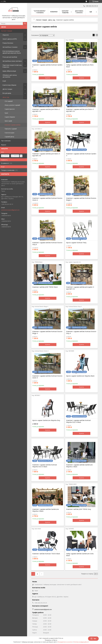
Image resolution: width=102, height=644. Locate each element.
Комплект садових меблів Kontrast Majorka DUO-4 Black (78, 421)
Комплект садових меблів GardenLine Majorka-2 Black (79, 466)
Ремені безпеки (8, 43)
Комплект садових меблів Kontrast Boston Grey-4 (81, 332)
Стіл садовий (9, 101)
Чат (93, 639)
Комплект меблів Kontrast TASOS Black (46, 554)
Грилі (6, 113)
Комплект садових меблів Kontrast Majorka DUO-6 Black (45, 466)
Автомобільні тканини (10, 47)
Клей (4, 81)
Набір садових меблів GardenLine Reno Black (80, 66)
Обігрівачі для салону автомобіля (10, 76)
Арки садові (8, 121)
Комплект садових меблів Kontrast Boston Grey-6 (47, 244)
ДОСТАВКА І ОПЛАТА (79, 12)
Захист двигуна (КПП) (10, 39)
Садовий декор (9, 137)
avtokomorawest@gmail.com (10, 210)
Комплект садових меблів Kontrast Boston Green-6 (47, 199)
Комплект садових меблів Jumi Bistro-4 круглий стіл (46, 155)
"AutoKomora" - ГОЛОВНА (40, 12)
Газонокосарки (9, 133)
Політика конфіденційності (81, 642)
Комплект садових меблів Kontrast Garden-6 (48, 66)
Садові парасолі (10, 109)
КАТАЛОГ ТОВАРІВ (65, 12)
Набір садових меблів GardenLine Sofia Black (80, 555)
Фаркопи (6, 35)
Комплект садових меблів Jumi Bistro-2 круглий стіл (46, 110)
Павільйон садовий (11, 129)
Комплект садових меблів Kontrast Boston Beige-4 (47, 332)
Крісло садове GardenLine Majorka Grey (46, 420)
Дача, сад (6, 97)
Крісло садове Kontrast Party (76, 243)
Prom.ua (61, 638)
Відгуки (4, 145)
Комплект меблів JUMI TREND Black (45, 287)
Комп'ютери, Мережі (9, 85)
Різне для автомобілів (10, 57)
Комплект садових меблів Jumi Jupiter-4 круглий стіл (80, 288)
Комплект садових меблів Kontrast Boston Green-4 (47, 377)
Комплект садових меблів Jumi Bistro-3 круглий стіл (80, 110)
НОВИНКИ (54, 12)
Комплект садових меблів (12, 125)
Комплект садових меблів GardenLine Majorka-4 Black (46, 510)
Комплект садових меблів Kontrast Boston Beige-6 (81, 199)
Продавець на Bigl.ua (51, 640)
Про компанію (6, 141)
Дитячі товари (7, 89)
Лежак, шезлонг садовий (12, 105)
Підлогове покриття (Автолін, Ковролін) (12, 66)
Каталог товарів (7, 31)
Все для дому (7, 93)
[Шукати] (25, 24)
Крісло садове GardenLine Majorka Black (80, 376)
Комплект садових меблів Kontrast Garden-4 (81, 155)
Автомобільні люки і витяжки (12, 61)
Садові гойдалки (10, 117)
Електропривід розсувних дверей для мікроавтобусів (12, 52)
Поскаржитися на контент (65, 642)
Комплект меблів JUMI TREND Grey (79, 509)
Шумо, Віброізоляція (9, 71)
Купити (48, 78)
